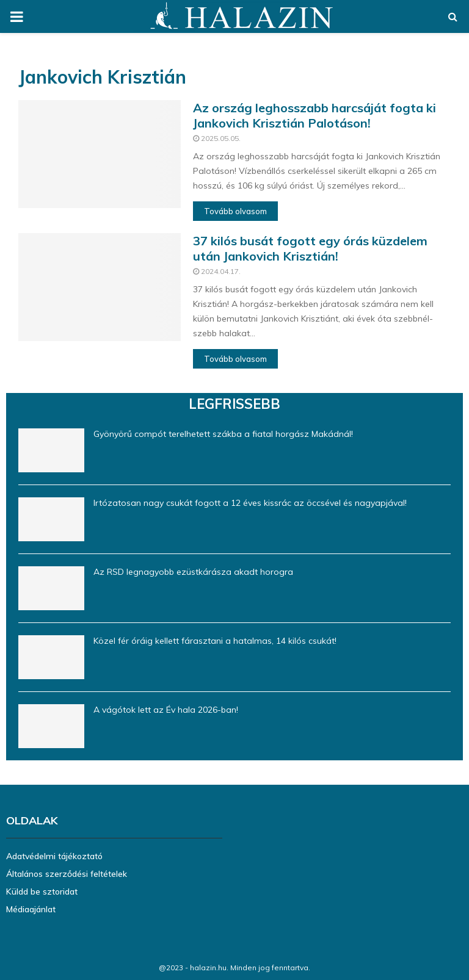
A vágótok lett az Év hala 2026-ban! (166, 710)
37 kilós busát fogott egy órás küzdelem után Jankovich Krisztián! (310, 248)
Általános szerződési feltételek (67, 874)
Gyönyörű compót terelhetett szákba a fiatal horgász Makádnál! (223, 434)
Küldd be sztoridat (42, 892)
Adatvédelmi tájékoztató (54, 856)
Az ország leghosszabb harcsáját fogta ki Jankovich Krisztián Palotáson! (314, 115)
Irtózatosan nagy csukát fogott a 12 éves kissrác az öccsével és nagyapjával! (250, 503)
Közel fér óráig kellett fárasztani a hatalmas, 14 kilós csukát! (215, 641)
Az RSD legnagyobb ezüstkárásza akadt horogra (193, 572)
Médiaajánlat (31, 909)
